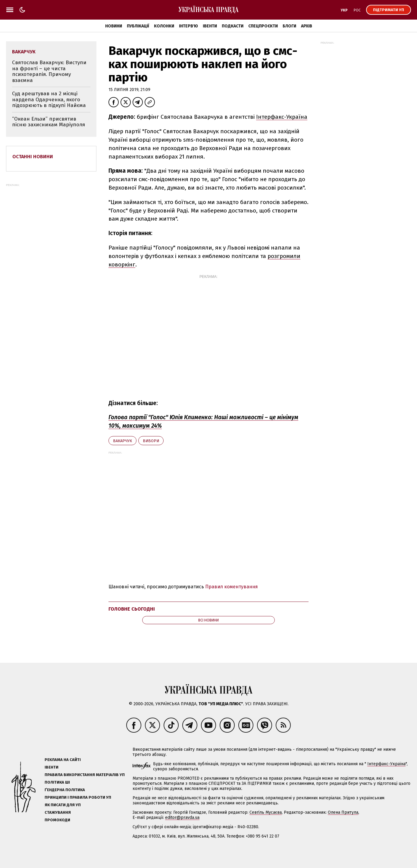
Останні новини (33, 157)
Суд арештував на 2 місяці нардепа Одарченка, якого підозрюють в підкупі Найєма (49, 99)
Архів (307, 26)
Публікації (138, 26)
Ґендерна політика (65, 790)
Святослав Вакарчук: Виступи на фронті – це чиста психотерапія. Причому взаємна (49, 71)
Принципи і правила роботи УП (78, 797)
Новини (114, 26)
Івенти (210, 26)
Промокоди (57, 820)
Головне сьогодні (132, 609)
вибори (151, 441)
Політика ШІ (57, 782)
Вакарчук (122, 441)
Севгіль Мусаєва (266, 812)
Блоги (289, 26)
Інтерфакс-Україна (282, 117)
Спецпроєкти (263, 26)
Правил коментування (232, 587)
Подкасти (233, 26)
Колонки (164, 26)
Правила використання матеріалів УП (85, 775)
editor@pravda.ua (182, 818)
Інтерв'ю (188, 26)
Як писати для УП (63, 805)
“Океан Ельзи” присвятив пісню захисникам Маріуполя (49, 122)
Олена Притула (343, 812)
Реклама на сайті (63, 760)
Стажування (58, 812)
